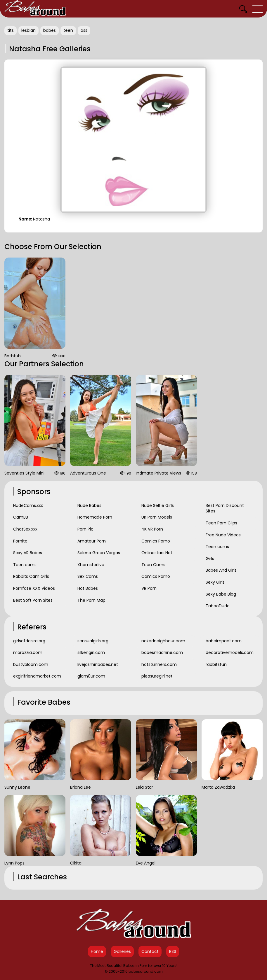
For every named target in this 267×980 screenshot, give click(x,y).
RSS (173, 951)
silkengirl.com (91, 652)
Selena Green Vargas (99, 553)
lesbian (28, 30)
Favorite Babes (44, 702)
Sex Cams (88, 576)
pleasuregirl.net (157, 676)
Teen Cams (153, 565)
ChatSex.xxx (25, 529)
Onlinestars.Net (157, 553)
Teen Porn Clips (221, 523)
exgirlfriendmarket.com (37, 676)
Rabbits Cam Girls (31, 576)
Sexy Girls (215, 582)
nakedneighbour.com (163, 641)
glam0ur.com (91, 676)
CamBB (21, 517)
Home (97, 951)
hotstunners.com (159, 664)
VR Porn (149, 588)
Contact (150, 951)
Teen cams (25, 565)
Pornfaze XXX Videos (34, 588)
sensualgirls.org (93, 641)
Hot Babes (88, 588)
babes (50, 30)
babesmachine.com (162, 652)
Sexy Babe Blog (221, 594)
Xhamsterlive (91, 565)
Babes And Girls (221, 570)
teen (68, 30)
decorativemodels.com (230, 652)
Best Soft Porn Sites (33, 600)
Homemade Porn (95, 517)
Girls (210, 559)
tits (11, 30)
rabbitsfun (216, 664)
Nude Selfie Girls (158, 505)
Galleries (122, 951)
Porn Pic (85, 529)
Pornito (20, 541)
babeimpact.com (224, 641)
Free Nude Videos (223, 535)
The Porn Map (91, 600)
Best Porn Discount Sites (225, 508)
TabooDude (218, 606)
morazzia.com (28, 652)
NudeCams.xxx (28, 505)
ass (84, 30)
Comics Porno (156, 541)
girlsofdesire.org (29, 641)
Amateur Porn (92, 541)
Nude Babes (89, 505)
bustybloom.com (31, 664)
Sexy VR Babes (28, 553)
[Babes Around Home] (35, 9)
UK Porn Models (157, 517)
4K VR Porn (152, 529)
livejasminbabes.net (98, 664)
